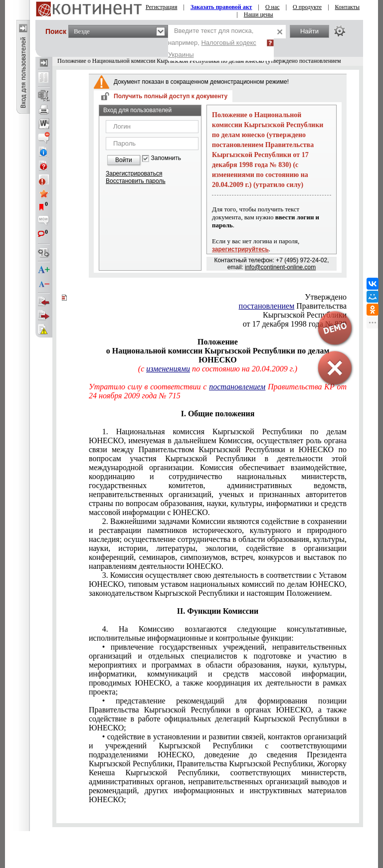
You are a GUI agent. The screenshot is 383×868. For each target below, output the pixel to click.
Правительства (293, 306)
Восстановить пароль (136, 181)
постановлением (267, 306)
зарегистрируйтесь (240, 249)
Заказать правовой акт (221, 7)
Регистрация (162, 7)
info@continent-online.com (280, 267)
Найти (309, 31)
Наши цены (259, 14)
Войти (124, 160)
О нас (273, 7)
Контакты (348, 7)
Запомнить (166, 158)
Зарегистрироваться (134, 174)
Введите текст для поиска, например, (212, 43)
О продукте (307, 7)
